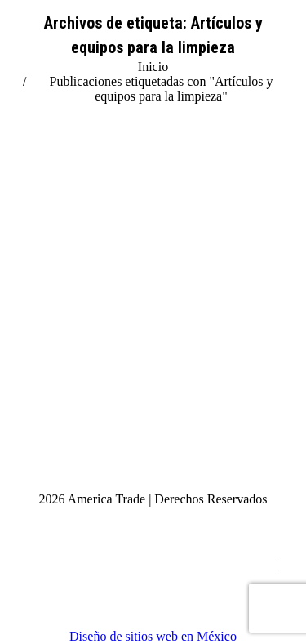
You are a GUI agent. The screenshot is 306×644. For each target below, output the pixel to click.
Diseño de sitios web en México (153, 636)
